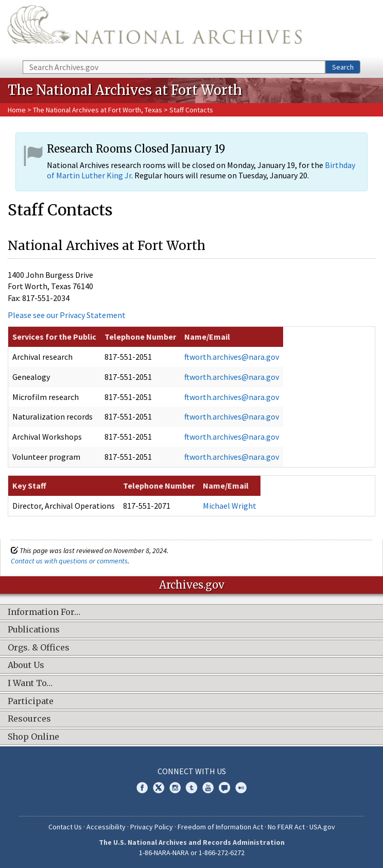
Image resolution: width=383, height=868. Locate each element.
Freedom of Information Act (220, 827)
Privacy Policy (152, 827)
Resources (29, 719)
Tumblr (191, 788)
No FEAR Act (286, 827)
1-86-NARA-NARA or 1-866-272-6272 (192, 853)
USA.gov (322, 827)
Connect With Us (192, 771)
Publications (34, 630)
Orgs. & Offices (39, 648)
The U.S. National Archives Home (155, 29)
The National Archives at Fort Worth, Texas (98, 110)
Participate (31, 702)
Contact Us (65, 827)
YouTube (208, 788)
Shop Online (33, 737)
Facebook (142, 788)
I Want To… (30, 683)
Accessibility (106, 827)
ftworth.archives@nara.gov (232, 357)
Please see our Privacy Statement (67, 315)
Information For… (44, 612)
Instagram (175, 788)
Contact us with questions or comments (69, 561)
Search (343, 67)
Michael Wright (230, 506)
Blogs (224, 788)
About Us (26, 665)
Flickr (241, 788)
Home (17, 110)
